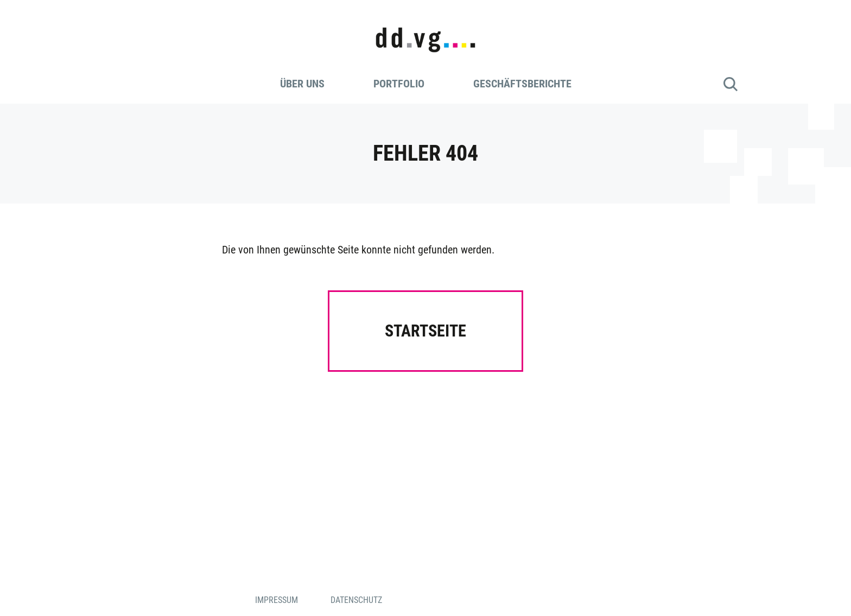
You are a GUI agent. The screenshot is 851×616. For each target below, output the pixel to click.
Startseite (426, 331)
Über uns (302, 84)
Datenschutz (356, 600)
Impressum (277, 600)
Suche (731, 84)
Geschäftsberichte (522, 84)
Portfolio (399, 84)
